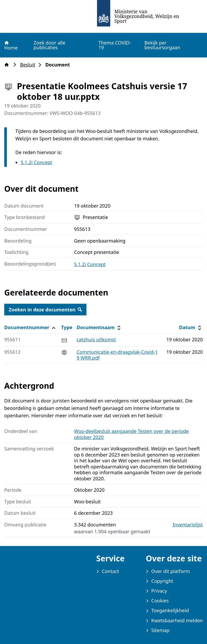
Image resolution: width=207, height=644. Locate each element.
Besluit (29, 65)
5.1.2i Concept (36, 162)
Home (11, 45)
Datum (191, 327)
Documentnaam (99, 327)
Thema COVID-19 (115, 45)
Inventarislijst (188, 525)
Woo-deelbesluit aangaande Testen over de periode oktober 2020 (131, 434)
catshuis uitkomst (96, 339)
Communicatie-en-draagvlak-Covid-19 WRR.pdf (117, 355)
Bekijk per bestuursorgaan (162, 45)
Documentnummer (31, 327)
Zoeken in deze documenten (45, 310)
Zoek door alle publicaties (49, 45)
